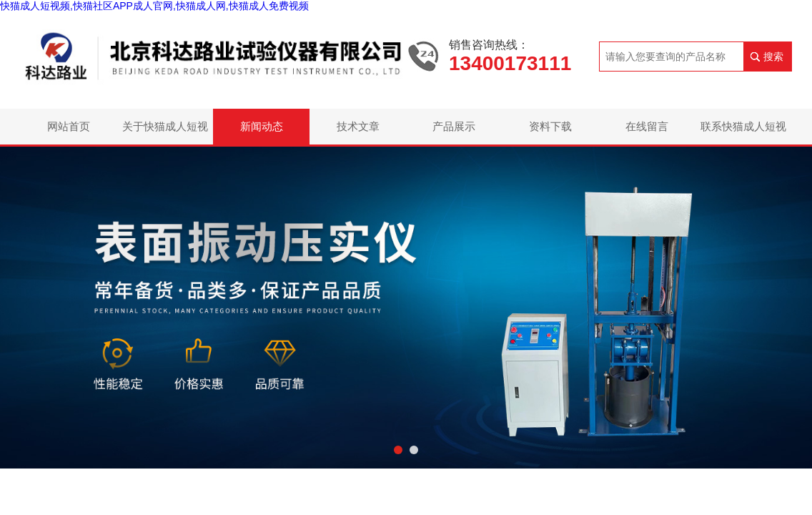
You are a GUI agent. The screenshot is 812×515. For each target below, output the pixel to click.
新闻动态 (262, 126)
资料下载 (550, 126)
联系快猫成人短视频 (743, 132)
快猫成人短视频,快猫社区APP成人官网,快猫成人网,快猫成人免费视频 (154, 6)
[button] (398, 450)
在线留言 (647, 126)
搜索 (773, 57)
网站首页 (69, 126)
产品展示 (454, 126)
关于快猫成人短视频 (165, 132)
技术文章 (358, 126)
